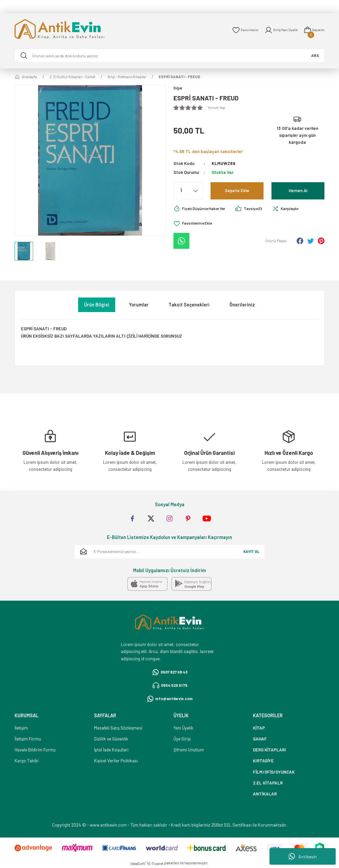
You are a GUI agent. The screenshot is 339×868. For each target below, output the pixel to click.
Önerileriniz (242, 305)
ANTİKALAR (265, 794)
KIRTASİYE (263, 761)
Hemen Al (298, 191)
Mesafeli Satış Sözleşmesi (118, 728)
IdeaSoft (138, 863)
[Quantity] (188, 191)
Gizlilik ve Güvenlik (111, 739)
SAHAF (260, 739)
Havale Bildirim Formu (35, 750)
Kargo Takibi (26, 761)
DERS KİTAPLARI (269, 750)
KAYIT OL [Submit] (251, 551)
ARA (315, 55)
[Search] (169, 56)
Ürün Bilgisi (97, 305)
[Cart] (313, 30)
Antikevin (303, 856)
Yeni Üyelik (183, 728)
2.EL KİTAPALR (268, 783)
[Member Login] (277, 30)
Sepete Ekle (237, 191)
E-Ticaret (156, 864)
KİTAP (259, 728)
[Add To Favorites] (195, 224)
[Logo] (69, 30)
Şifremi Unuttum (189, 750)
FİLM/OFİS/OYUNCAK (274, 772)
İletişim (21, 728)
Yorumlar (139, 305)
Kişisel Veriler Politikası (116, 761)
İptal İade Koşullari (111, 750)
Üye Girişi (182, 739)
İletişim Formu (28, 739)
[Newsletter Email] (169, 552)
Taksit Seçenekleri (189, 305)
